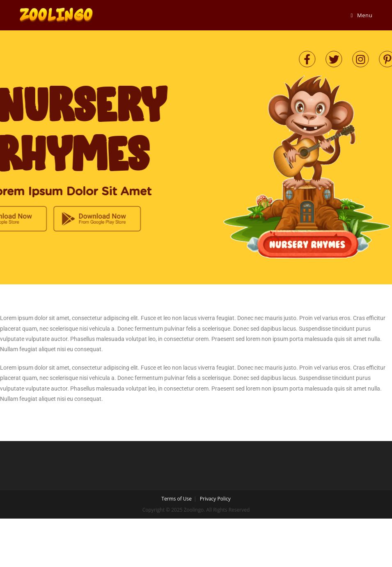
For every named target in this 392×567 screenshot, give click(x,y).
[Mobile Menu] (362, 15)
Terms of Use (177, 499)
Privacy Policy (215, 499)
